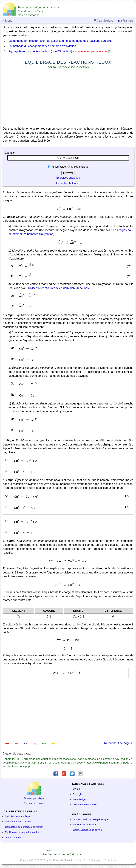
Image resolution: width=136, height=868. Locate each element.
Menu (8, 21)
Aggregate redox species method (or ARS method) (40, 51)
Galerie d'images (29, 15)
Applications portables (85, 825)
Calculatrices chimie (31, 11)
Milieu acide (59, 167)
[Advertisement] (68, 99)
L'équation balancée (68, 183)
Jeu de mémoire (14, 838)
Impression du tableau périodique (91, 819)
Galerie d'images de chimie (87, 830)
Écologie (78, 794)
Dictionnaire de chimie (85, 805)
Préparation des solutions (19, 822)
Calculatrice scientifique (18, 816)
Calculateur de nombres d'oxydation (24, 827)
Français (126, 21)
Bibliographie (96, 860)
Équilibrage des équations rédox (22, 832)
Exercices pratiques (68, 178)
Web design (79, 799)
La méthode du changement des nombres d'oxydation (42, 46)
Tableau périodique (34, 798)
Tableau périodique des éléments (39, 7)
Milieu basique (79, 167)
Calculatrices (104, 21)
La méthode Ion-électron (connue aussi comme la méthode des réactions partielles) (61, 41)
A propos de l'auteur (34, 803)
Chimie (77, 789)
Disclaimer (110, 860)
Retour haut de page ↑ (118, 743)
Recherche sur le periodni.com (63, 854)
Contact (48, 850)
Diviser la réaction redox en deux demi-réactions (58, 288)
